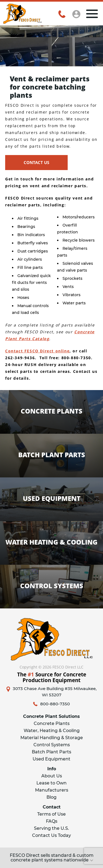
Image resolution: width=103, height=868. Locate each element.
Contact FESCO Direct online (37, 351)
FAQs (52, 821)
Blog (51, 797)
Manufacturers (52, 790)
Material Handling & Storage (52, 738)
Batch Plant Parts (51, 752)
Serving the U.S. (51, 828)
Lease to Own (51, 783)
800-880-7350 (55, 704)
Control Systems (52, 745)
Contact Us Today (51, 835)
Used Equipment (51, 759)
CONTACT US (36, 162)
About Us (52, 776)
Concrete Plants (52, 723)
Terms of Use (51, 814)
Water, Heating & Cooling (52, 731)
